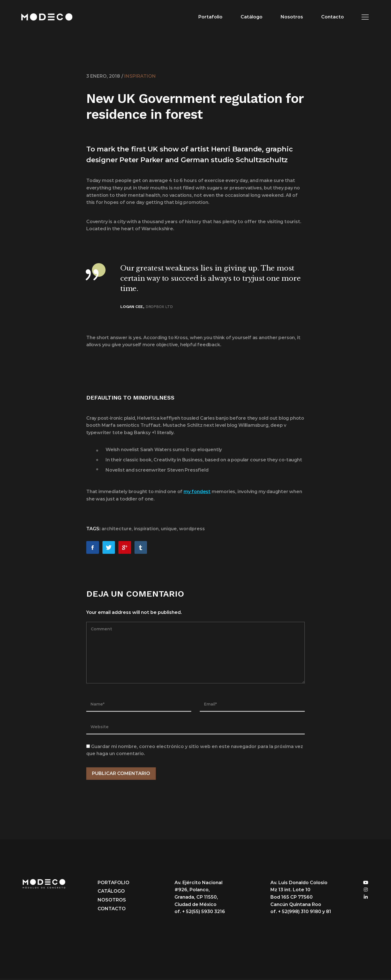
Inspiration (140, 76)
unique (169, 530)
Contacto (331, 17)
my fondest (197, 493)
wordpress (192, 530)
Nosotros (290, 17)
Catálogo (250, 17)
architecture (117, 530)
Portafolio (209, 17)
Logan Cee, (132, 308)
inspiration (146, 530)
